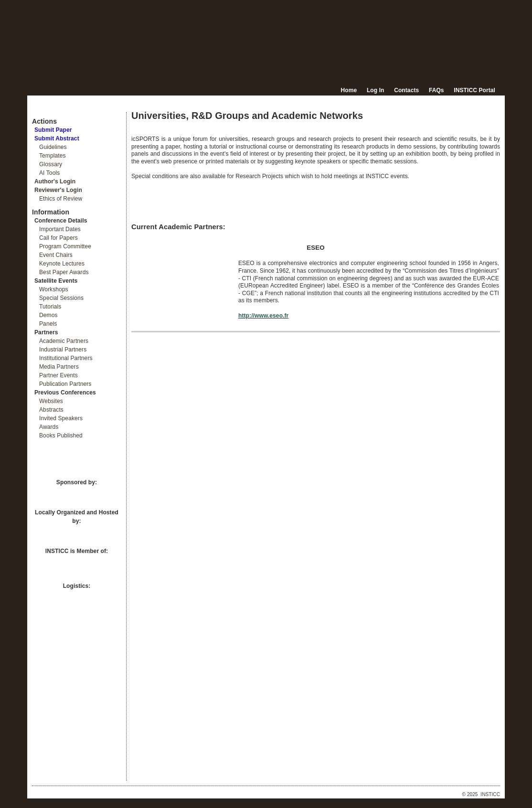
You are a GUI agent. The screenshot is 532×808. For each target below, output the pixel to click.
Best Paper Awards (64, 272)
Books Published (61, 436)
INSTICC (490, 794)
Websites (51, 401)
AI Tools (49, 173)
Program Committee (65, 246)
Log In (376, 90)
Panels (48, 324)
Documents (42, 108)
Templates (53, 156)
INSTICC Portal (474, 90)
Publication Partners (65, 384)
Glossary (51, 164)
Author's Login (55, 181)
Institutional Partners (66, 358)
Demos (48, 315)
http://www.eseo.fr (263, 316)
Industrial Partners (63, 350)
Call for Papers (59, 238)
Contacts (406, 90)
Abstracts (51, 410)
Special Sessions (61, 298)
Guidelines (53, 147)
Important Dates (60, 229)
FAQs (436, 90)
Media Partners (59, 367)
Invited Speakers (61, 418)
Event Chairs (56, 255)
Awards (49, 427)
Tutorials (50, 307)
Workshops (54, 289)
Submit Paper (53, 130)
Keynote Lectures (62, 264)
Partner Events (59, 375)
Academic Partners (64, 341)
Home (349, 90)
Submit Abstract (57, 138)
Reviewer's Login (58, 190)
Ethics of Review (61, 199)
